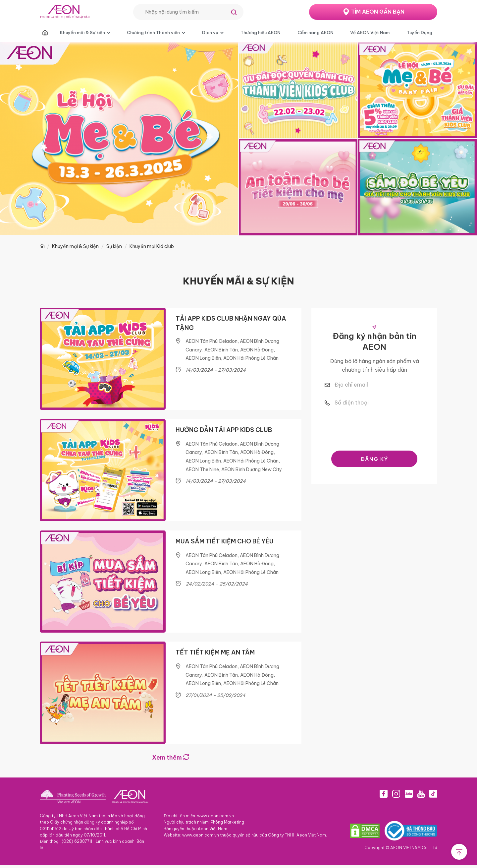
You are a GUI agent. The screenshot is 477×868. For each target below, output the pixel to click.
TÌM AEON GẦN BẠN (378, 12)
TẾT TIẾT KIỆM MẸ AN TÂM (215, 655)
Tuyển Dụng (420, 32)
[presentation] (374, 428)
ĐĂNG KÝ (374, 459)
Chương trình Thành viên (153, 32)
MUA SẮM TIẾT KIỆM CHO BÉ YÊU (225, 543)
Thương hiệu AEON (260, 32)
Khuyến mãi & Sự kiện (82, 32)
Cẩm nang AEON (315, 32)
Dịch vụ (210, 32)
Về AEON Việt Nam (370, 32)
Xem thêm (171, 761)
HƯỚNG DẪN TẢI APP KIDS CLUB (224, 431)
